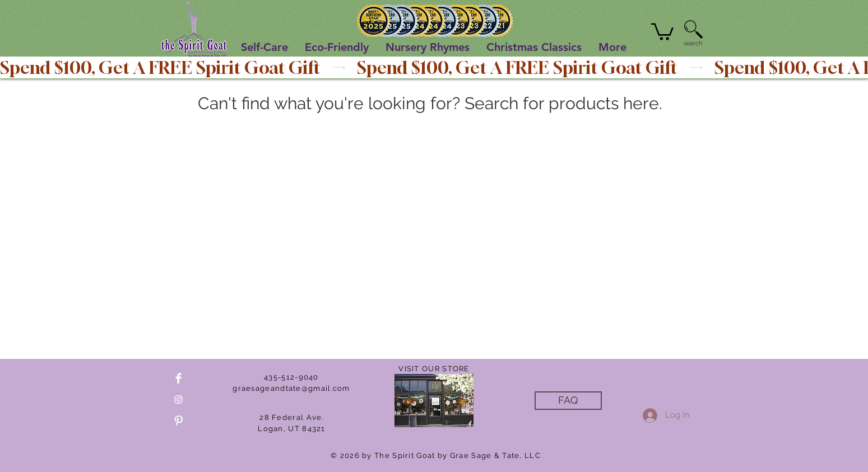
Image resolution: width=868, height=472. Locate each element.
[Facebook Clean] (178, 378)
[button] (662, 31)
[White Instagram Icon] (178, 399)
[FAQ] (568, 401)
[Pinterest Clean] (178, 421)
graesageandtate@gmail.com (291, 388)
